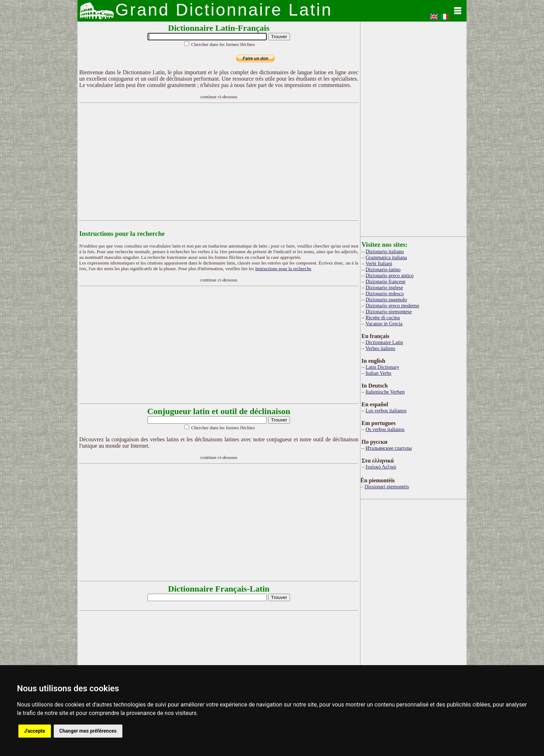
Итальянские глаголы (389, 448)
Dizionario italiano (384, 251)
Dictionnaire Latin (384, 342)
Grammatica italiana (386, 257)
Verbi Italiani (379, 263)
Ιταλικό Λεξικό (381, 467)
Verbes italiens (380, 348)
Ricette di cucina (383, 318)
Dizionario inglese (384, 287)
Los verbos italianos (386, 411)
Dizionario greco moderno (392, 306)
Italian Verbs (378, 373)
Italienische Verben (385, 392)
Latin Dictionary (382, 367)
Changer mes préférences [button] (88, 731)
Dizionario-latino (383, 269)
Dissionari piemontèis (387, 487)
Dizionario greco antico (389, 275)
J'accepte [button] (35, 731)
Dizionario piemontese (389, 312)
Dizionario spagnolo (386, 300)
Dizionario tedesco (384, 293)
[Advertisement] (219, 162)
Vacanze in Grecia (384, 324)
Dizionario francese (385, 281)
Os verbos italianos (385, 429)
